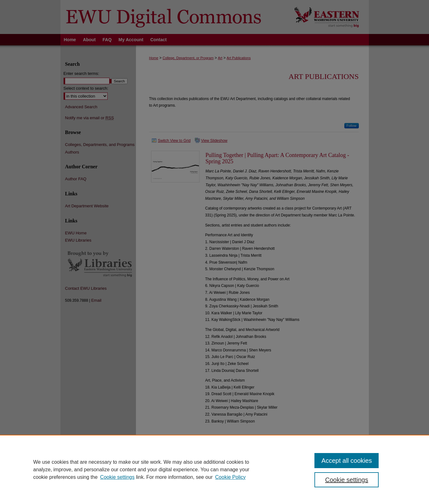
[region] (214, 469)
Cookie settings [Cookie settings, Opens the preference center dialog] (347, 480)
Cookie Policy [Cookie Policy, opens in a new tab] (231, 477)
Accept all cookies (347, 461)
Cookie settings (117, 477)
